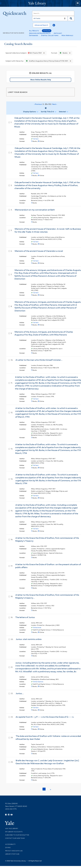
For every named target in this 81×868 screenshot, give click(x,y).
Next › (55, 104)
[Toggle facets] (71, 92)
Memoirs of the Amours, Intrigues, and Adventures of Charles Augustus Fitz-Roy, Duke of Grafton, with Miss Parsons (44, 333)
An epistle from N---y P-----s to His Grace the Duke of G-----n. (45, 717)
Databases (34, 35)
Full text (36, 139)
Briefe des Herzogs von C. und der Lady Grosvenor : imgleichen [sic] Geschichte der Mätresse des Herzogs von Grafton (47, 762)
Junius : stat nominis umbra (29, 639)
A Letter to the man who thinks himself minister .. (39, 360)
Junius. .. (20, 693)
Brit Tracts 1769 (35, 53)
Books (63, 53)
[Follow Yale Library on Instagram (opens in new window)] (9, 815)
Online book (37, 628)
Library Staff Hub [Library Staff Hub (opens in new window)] (12, 854)
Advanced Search (41, 25)
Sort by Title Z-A (47, 112)
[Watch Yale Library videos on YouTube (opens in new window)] (12, 815)
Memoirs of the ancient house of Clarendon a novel (39, 251)
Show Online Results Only (41, 80)
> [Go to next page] (51, 790)
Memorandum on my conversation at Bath (35, 210)
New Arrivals (67, 35)
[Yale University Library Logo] (40, 3)
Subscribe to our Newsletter (17, 835)
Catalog (47, 31)
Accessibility (10, 844)
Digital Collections (50, 35)
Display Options (30, 112)
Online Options (38, 682)
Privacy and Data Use (14, 851)
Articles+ (58, 33)
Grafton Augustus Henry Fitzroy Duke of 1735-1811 (47, 61)
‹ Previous (46, 104)
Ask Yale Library (12, 828)
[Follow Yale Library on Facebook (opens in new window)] (6, 815)
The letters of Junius (25, 617)
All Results (34, 31)
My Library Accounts (14, 832)
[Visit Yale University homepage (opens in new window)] (9, 822)
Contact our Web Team (15, 838)
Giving (8, 848)
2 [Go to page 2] (47, 789)
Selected (62, 112)
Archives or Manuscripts (40, 33)
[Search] (53, 13)
